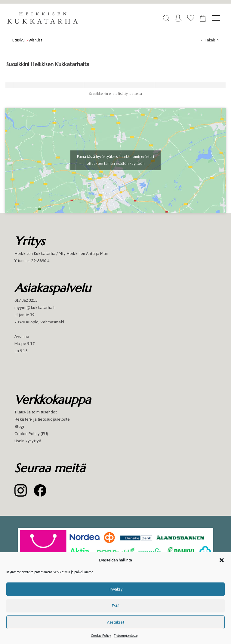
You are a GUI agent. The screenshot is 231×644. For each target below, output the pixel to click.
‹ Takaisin (210, 40)
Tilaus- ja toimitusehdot (36, 412)
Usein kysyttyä (28, 441)
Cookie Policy (101, 636)
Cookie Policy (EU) (31, 434)
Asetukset (116, 622)
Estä (116, 606)
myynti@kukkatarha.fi (35, 308)
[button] (222, 560)
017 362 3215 (26, 300)
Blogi (19, 426)
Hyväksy (115, 589)
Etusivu (18, 40)
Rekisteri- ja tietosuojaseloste (42, 419)
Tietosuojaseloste (126, 636)
